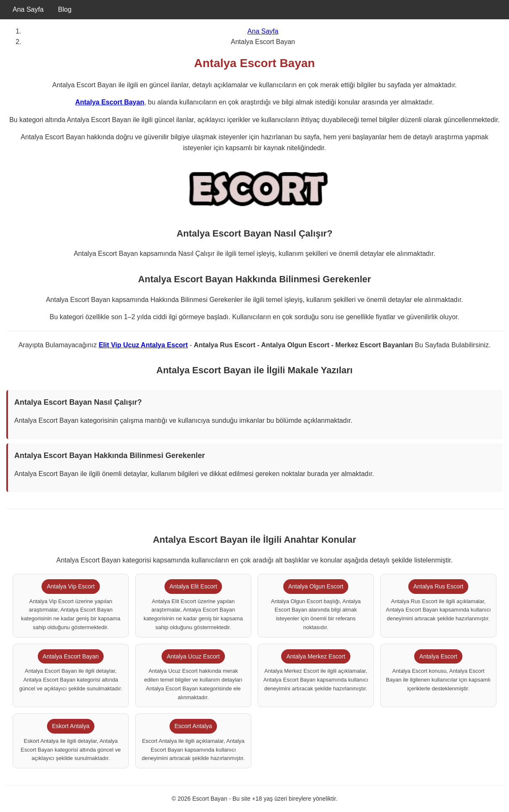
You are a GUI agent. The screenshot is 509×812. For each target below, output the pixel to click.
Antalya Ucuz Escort (193, 656)
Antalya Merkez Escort (316, 656)
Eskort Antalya (71, 726)
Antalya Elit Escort (193, 586)
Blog (65, 9)
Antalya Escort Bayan (110, 102)
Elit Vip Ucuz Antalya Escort (143, 345)
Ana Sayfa (28, 9)
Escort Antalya (193, 726)
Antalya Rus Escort (438, 586)
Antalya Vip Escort (70, 586)
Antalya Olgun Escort (316, 586)
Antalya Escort (438, 656)
